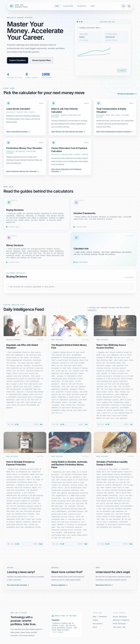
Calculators (68, 6)
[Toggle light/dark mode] (129, 6)
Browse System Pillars (42, 60)
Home (57, 6)
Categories (82, 6)
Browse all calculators (127, 94)
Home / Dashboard (100, 617)
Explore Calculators (18, 60)
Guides (95, 620)
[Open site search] (123, 6)
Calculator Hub (119, 627)
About (93, 6)
